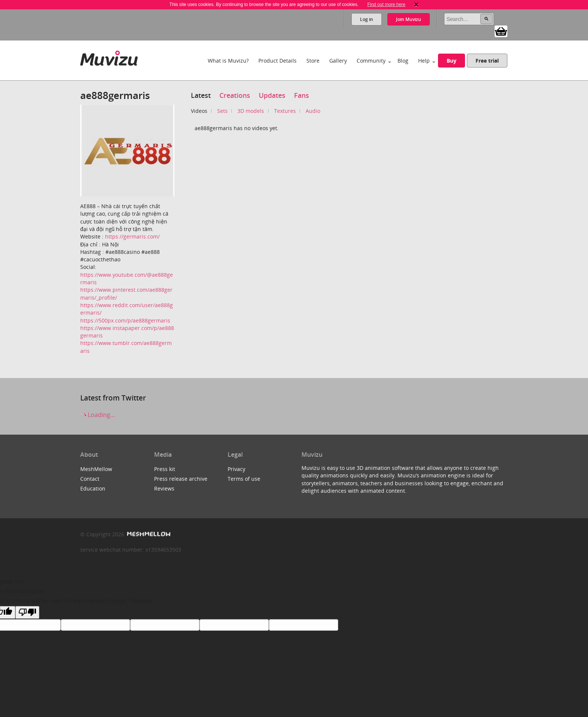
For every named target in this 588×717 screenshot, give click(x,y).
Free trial (487, 61)
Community (371, 61)
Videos (199, 111)
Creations (235, 95)
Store (313, 61)
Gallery (338, 61)
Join (409, 19)
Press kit (165, 469)
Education (93, 488)
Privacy (236, 469)
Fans (301, 95)
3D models (251, 111)
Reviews (164, 488)
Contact (90, 479)
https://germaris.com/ (132, 236)
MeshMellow (96, 469)
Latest (201, 95)
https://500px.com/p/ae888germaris (125, 320)
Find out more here (386, 4)
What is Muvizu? (228, 61)
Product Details (277, 61)
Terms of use (244, 479)
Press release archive (181, 479)
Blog (403, 61)
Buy (451, 61)
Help (424, 61)
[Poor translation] (27, 612)
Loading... (97, 415)
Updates (272, 95)
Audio (313, 111)
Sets (222, 111)
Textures (285, 111)
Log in (367, 19)
